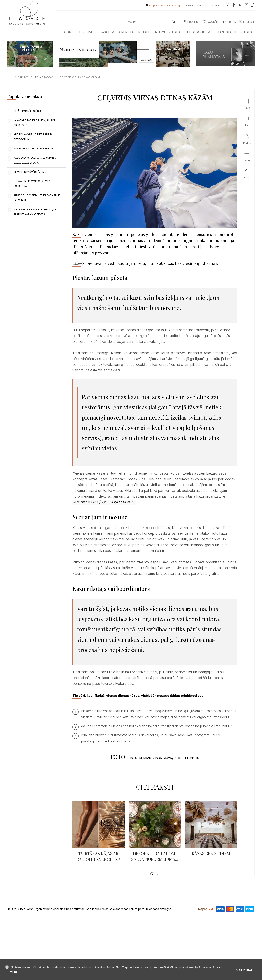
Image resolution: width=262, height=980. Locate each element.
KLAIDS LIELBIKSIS (187, 758)
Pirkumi (230, 22)
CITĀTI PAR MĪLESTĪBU (27, 111)
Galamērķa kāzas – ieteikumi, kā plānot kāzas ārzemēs (35, 212)
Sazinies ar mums (196, 5)
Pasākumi (108, 32)
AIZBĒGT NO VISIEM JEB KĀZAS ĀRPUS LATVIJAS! (37, 198)
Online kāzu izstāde (135, 32)
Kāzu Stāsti (227, 32)
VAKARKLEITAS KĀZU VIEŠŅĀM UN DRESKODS (34, 123)
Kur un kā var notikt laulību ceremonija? (34, 137)
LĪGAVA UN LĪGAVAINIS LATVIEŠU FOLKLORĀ (33, 184)
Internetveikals (168, 32)
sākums (23, 77)
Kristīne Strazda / (104, 502)
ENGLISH (246, 22)
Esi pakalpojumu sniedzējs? (166, 5)
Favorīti (210, 22)
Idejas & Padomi (200, 32)
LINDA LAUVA (163, 758)
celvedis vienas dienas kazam (80, 77)
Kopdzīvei (87, 32)
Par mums (216, 5)
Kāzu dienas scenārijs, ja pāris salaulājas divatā (35, 160)
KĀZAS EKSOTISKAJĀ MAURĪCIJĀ (34, 149)
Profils (191, 22)
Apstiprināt (244, 970)
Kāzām (68, 32)
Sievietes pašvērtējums (30, 172)
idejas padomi (44, 77)
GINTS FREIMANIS (140, 758)
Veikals (246, 32)
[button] (152, 874)
